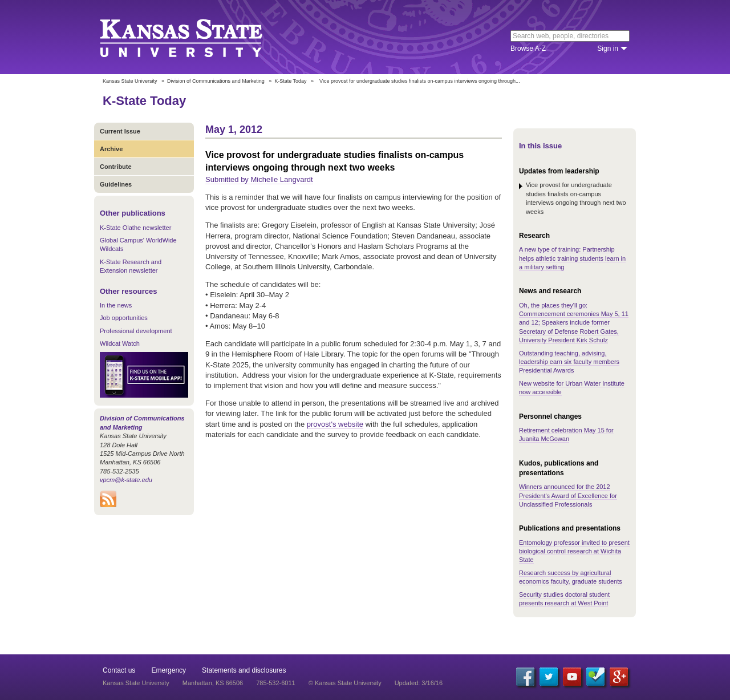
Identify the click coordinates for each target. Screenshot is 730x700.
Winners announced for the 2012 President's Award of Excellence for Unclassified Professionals (568, 495)
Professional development (136, 331)
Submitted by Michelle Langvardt (259, 179)
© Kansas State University (345, 683)
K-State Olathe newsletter (135, 228)
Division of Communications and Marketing (216, 81)
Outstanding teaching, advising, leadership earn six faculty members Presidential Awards (569, 362)
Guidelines (116, 184)
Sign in (608, 48)
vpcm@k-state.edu (126, 480)
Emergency (169, 670)
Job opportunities (124, 318)
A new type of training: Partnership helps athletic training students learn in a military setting (572, 258)
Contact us (119, 670)
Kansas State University (195, 37)
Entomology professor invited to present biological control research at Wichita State (574, 551)
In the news (116, 305)
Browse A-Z (528, 48)
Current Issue (120, 131)
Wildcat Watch (120, 343)
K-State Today (290, 81)
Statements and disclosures (244, 670)
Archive (111, 149)
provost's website (335, 424)
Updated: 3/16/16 (419, 683)
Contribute (116, 167)
